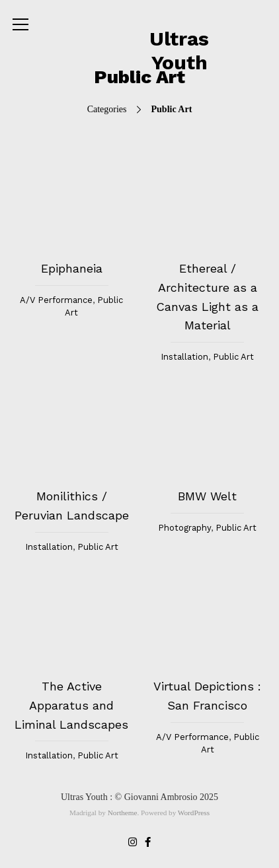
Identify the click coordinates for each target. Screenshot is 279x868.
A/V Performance (56, 300)
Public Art (233, 357)
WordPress (194, 813)
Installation (184, 357)
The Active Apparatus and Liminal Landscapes (71, 705)
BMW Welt (207, 496)
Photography (184, 528)
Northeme (123, 813)
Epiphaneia (72, 268)
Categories (140, 109)
